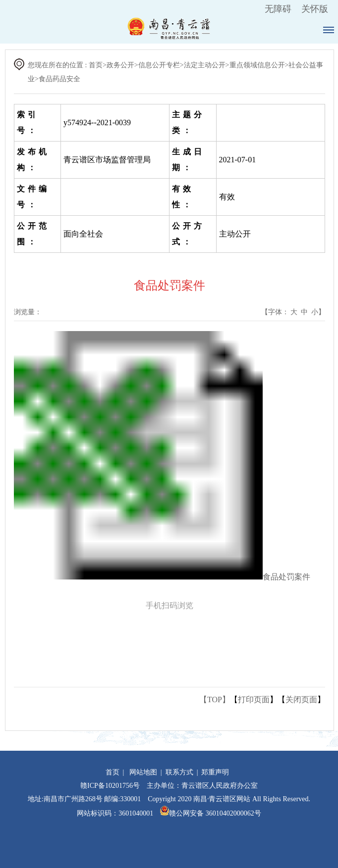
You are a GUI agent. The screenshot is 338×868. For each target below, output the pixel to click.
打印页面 (254, 699)
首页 (96, 65)
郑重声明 (215, 772)
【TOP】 (215, 699)
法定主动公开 (205, 65)
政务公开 (120, 65)
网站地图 (143, 772)
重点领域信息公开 (257, 65)
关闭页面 (301, 699)
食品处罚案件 (286, 577)
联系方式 (179, 772)
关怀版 (315, 9)
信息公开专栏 (159, 65)
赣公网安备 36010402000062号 (211, 813)
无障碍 (278, 9)
